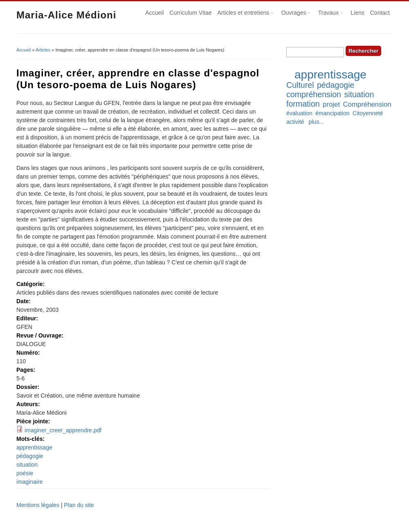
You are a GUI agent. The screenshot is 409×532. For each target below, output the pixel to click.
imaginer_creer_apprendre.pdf (63, 430)
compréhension (314, 94)
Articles (43, 50)
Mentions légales (38, 505)
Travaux (329, 14)
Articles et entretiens (245, 14)
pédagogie (30, 456)
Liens (357, 13)
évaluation (299, 113)
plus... (316, 122)
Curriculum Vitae (190, 13)
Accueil (154, 13)
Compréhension (367, 104)
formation (303, 104)
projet (331, 104)
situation (27, 465)
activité (295, 122)
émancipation (332, 113)
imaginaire (30, 482)
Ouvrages (295, 14)
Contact (380, 13)
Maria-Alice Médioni (66, 15)
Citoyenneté (368, 113)
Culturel (300, 85)
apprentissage (34, 447)
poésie (25, 473)
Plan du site (79, 505)
